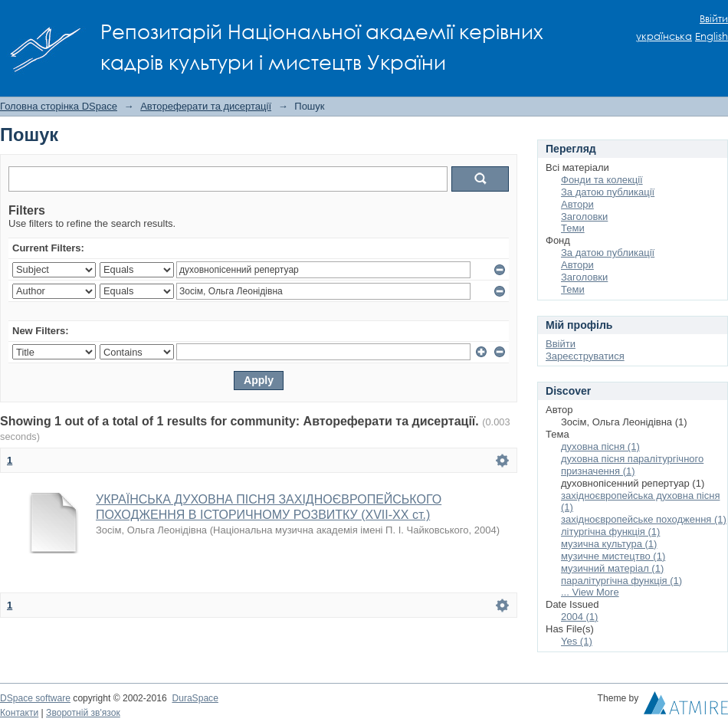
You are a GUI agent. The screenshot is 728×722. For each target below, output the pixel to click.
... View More (590, 592)
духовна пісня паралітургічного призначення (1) (632, 465)
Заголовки (584, 217)
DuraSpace (195, 698)
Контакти (19, 713)
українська (664, 36)
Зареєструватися (585, 356)
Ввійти (714, 19)
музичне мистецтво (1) (613, 556)
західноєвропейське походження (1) (644, 519)
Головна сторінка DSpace (59, 106)
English (712, 36)
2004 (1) (579, 617)
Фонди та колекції (602, 180)
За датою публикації (608, 192)
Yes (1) (577, 641)
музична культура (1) (609, 544)
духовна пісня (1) (600, 446)
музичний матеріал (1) (612, 568)
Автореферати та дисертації (206, 106)
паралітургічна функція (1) (621, 581)
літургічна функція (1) (610, 532)
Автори (577, 204)
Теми (573, 228)
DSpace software (35, 698)
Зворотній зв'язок (83, 713)
